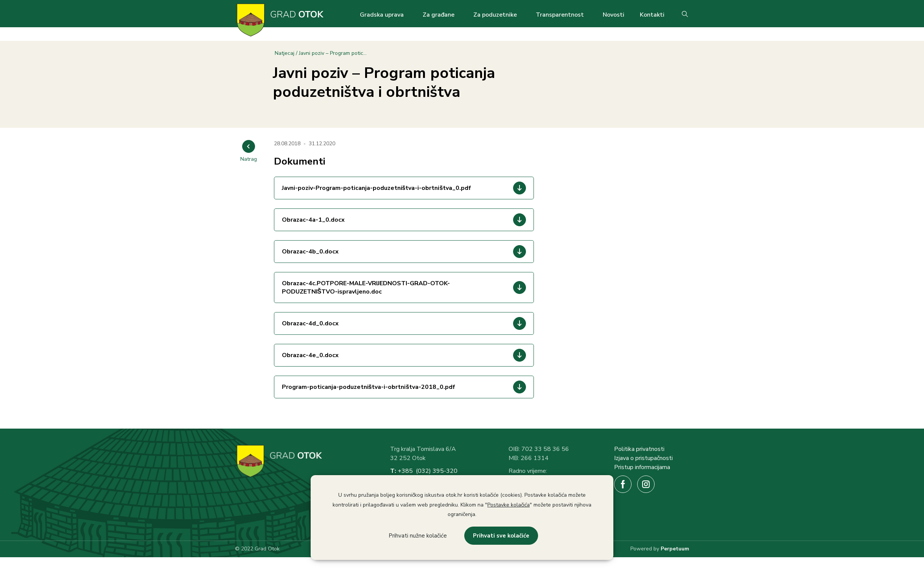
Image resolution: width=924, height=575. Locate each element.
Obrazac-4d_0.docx (310, 323)
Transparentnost (560, 15)
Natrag (249, 159)
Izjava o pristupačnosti (643, 458)
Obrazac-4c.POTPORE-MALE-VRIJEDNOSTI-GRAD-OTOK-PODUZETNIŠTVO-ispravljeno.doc (366, 287)
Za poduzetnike (495, 15)
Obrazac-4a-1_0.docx (313, 220)
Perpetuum (675, 549)
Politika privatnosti (639, 449)
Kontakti (652, 15)
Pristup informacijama (642, 467)
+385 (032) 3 (417, 471)
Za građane (439, 15)
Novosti (614, 15)
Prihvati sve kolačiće (501, 536)
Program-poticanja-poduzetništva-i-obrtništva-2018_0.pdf (369, 387)
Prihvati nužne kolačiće (418, 536)
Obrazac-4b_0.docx (310, 252)
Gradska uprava (382, 15)
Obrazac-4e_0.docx (310, 355)
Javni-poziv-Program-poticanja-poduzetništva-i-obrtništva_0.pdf (377, 188)
